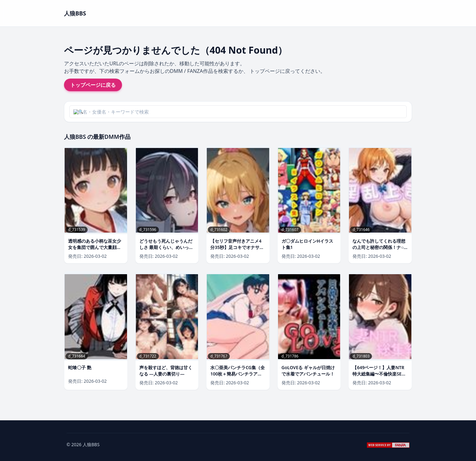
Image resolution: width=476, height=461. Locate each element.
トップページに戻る (93, 85)
